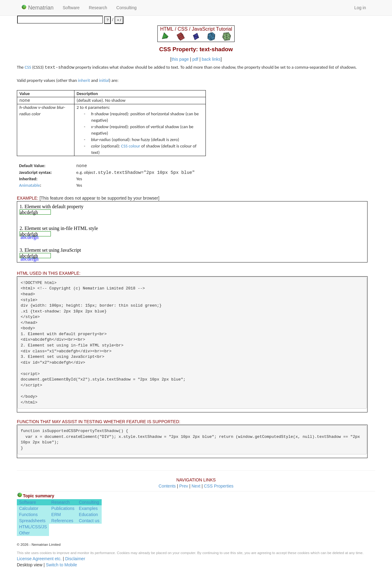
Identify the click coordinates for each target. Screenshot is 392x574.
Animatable (29, 185)
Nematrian (38, 8)
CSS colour (130, 146)
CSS (28, 67)
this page (180, 59)
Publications (63, 508)
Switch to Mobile (62, 565)
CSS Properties (219, 486)
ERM (56, 515)
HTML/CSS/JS (33, 527)
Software (71, 8)
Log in (360, 8)
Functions (28, 515)
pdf (195, 59)
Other (24, 533)
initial (104, 80)
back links (211, 59)
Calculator (29, 508)
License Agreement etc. (39, 559)
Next (196, 486)
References (62, 521)
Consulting (126, 8)
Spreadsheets (32, 521)
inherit (84, 80)
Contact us (89, 521)
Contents (167, 486)
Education (88, 515)
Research (98, 8)
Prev (184, 486)
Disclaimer (75, 559)
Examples (88, 508)
